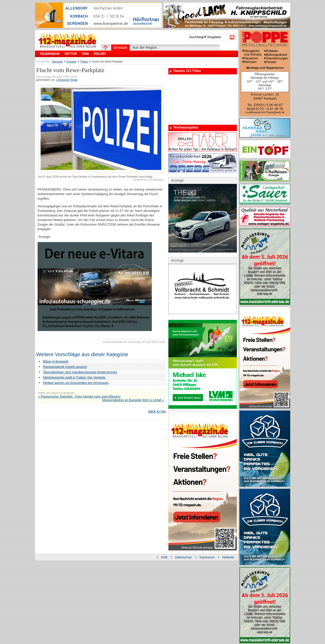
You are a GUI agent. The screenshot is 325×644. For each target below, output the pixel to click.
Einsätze (71, 62)
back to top (157, 411)
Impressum (207, 557)
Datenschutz (183, 557)
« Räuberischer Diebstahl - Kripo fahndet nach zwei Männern (79, 397)
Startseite (57, 62)
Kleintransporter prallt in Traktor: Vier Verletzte (74, 378)
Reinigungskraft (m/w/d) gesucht (65, 367)
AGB (164, 557)
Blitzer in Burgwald (56, 362)
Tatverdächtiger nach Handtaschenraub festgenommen (80, 372)
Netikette (228, 557)
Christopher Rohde (67, 80)
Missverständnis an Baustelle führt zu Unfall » (133, 400)
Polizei (84, 62)
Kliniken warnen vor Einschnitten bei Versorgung (76, 383)
